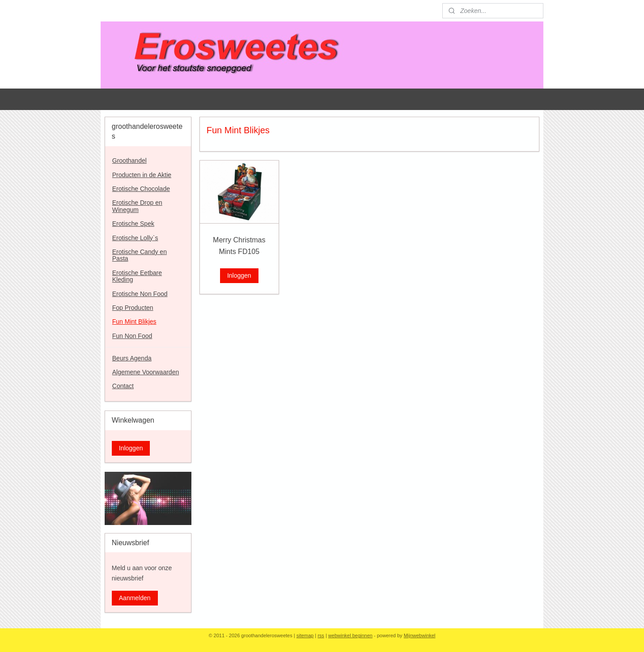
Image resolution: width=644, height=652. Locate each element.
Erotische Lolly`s (135, 238)
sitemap (305, 635)
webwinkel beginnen (350, 635)
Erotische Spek (133, 224)
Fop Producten (133, 308)
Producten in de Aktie (142, 175)
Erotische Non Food (140, 294)
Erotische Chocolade (141, 189)
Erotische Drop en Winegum (137, 206)
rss (321, 635)
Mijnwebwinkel (420, 635)
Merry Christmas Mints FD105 (239, 246)
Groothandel (129, 161)
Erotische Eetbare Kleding (137, 276)
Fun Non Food (132, 336)
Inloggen (239, 275)
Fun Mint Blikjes (134, 322)
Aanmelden (135, 598)
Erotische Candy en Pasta (140, 255)
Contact (123, 386)
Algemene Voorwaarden (146, 372)
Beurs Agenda (132, 358)
